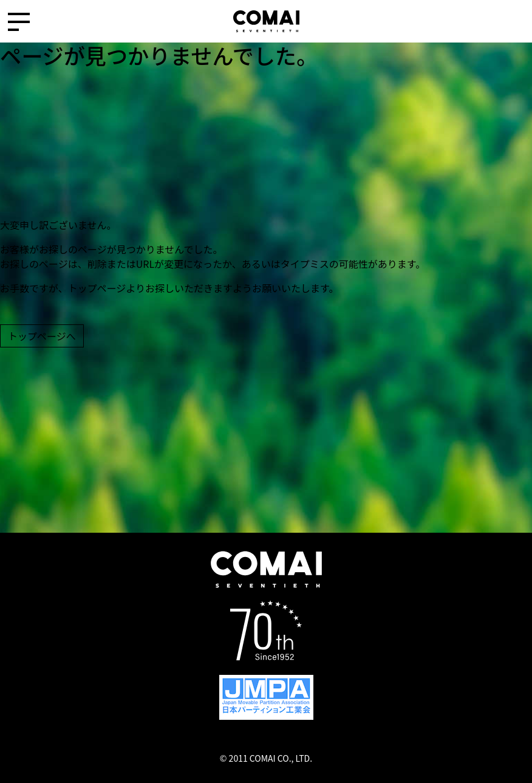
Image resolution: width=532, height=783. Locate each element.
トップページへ (42, 336)
